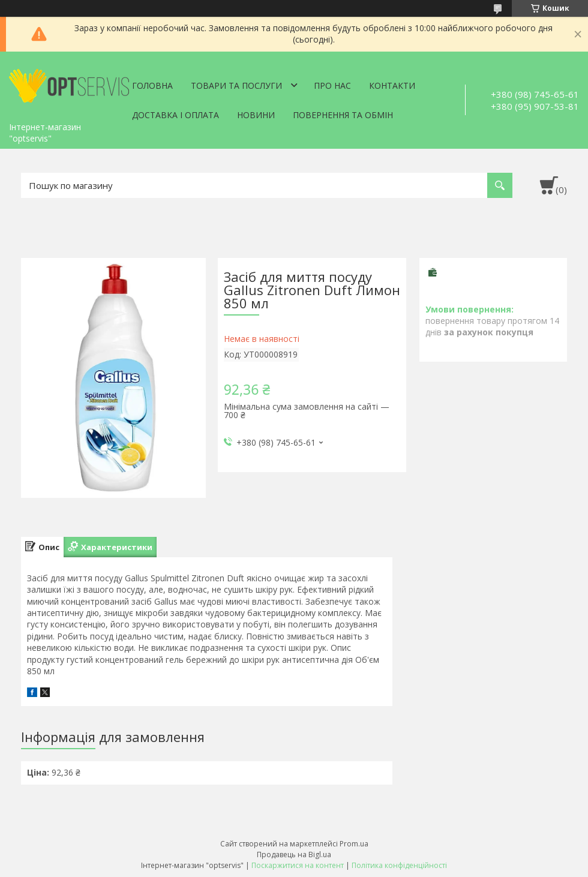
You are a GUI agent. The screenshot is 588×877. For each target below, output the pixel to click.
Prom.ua (354, 844)
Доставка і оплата (175, 115)
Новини (256, 115)
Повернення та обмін (343, 115)
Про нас (332, 85)
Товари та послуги (236, 85)
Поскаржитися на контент (298, 865)
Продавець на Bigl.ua (294, 855)
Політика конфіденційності (399, 865)
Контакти (392, 85)
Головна (152, 85)
